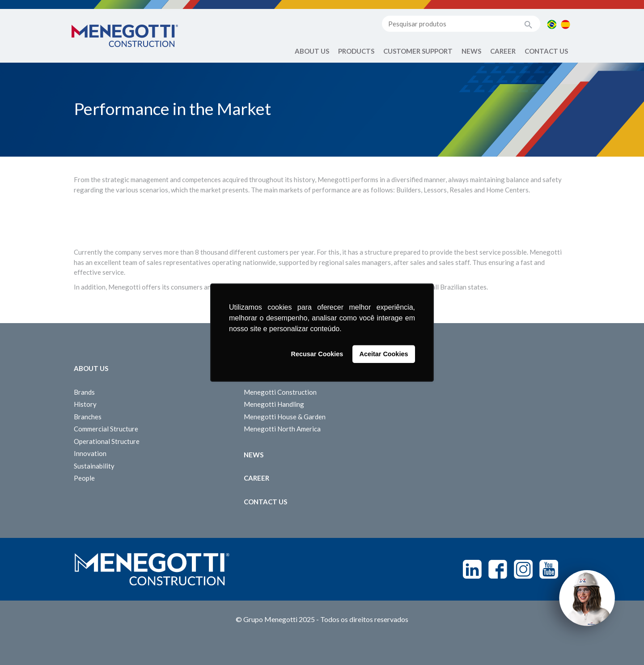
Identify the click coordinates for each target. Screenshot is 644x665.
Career (503, 51)
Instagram (523, 569)
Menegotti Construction (280, 392)
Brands (84, 392)
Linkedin (472, 569)
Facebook (498, 569)
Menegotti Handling (274, 404)
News (471, 51)
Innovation (90, 453)
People (84, 478)
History (85, 404)
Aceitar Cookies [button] (384, 354)
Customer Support (418, 51)
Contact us (546, 51)
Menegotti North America (282, 429)
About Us (312, 51)
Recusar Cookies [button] (317, 354)
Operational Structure (107, 441)
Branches (88, 417)
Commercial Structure (106, 429)
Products (356, 51)
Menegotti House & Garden (285, 417)
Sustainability (94, 466)
